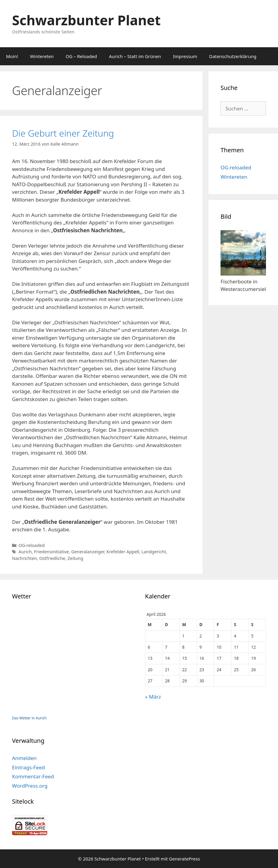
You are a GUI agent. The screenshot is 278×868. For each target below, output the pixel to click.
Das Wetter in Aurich (29, 718)
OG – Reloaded (81, 56)
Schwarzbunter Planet (86, 20)
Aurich (25, 552)
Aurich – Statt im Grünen (135, 56)
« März (153, 697)
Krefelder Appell (123, 552)
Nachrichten (25, 558)
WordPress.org (30, 786)
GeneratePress (185, 859)
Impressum (185, 56)
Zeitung (76, 558)
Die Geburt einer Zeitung (63, 133)
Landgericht (154, 552)
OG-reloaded (32, 545)
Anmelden (24, 758)
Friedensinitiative (51, 552)
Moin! (12, 56)
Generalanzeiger (88, 552)
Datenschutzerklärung (233, 56)
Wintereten (42, 56)
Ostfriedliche (52, 558)
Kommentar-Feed (33, 776)
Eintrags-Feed (28, 767)
